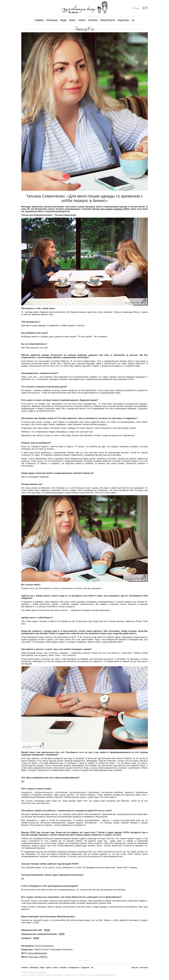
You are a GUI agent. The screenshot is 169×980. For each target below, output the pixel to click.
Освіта (82, 20)
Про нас (135, 967)
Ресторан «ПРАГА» (38, 957)
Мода (63, 20)
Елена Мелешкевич (38, 953)
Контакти (144, 967)
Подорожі (123, 20)
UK (133, 20)
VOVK (47, 930)
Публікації (52, 20)
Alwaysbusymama (37, 972)
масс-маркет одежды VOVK (115, 209)
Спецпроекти (108, 20)
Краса (72, 20)
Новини (39, 20)
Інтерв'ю (93, 20)
